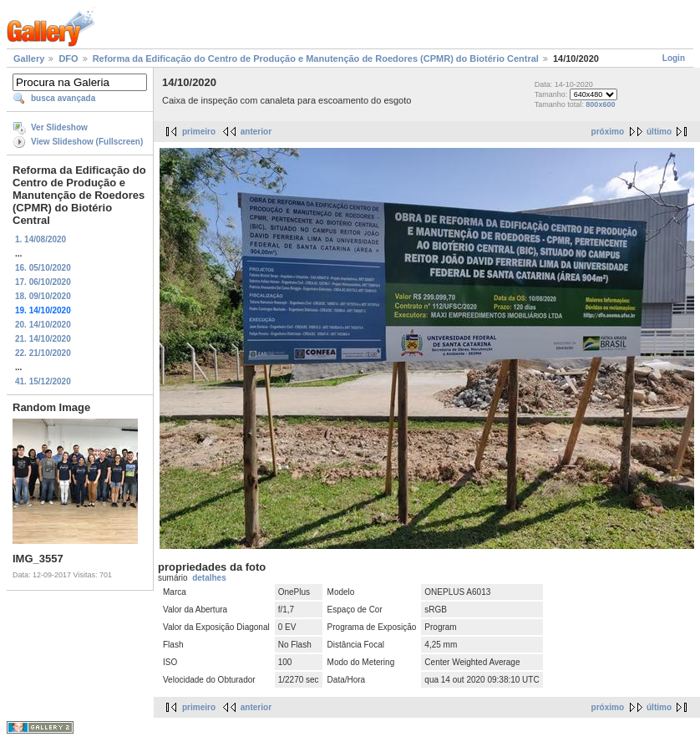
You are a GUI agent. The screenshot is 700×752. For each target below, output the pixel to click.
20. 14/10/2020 (43, 325)
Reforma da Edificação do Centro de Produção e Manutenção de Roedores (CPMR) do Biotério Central (316, 58)
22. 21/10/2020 (43, 353)
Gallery (29, 58)
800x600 (600, 104)
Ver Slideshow (59, 127)
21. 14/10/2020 (43, 339)
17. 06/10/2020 (43, 282)
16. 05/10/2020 (43, 268)
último (659, 132)
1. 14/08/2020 (41, 239)
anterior (256, 132)
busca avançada (63, 98)
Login (674, 58)
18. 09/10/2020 (43, 296)
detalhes (209, 578)
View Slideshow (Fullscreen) (87, 142)
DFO (68, 58)
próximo (608, 132)
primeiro (199, 132)
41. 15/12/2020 (43, 381)
